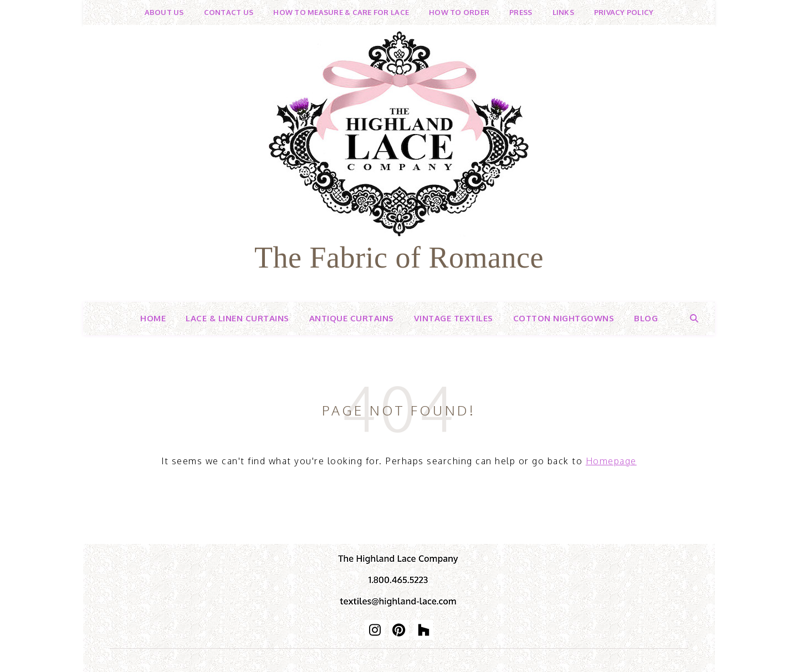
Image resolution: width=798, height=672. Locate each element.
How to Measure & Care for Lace (341, 12)
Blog (646, 318)
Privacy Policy (624, 12)
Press (521, 12)
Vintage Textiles (454, 318)
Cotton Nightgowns (564, 318)
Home (153, 318)
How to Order (459, 12)
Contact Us (229, 12)
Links (563, 12)
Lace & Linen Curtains (237, 318)
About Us (164, 12)
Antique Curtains (352, 318)
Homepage (611, 461)
